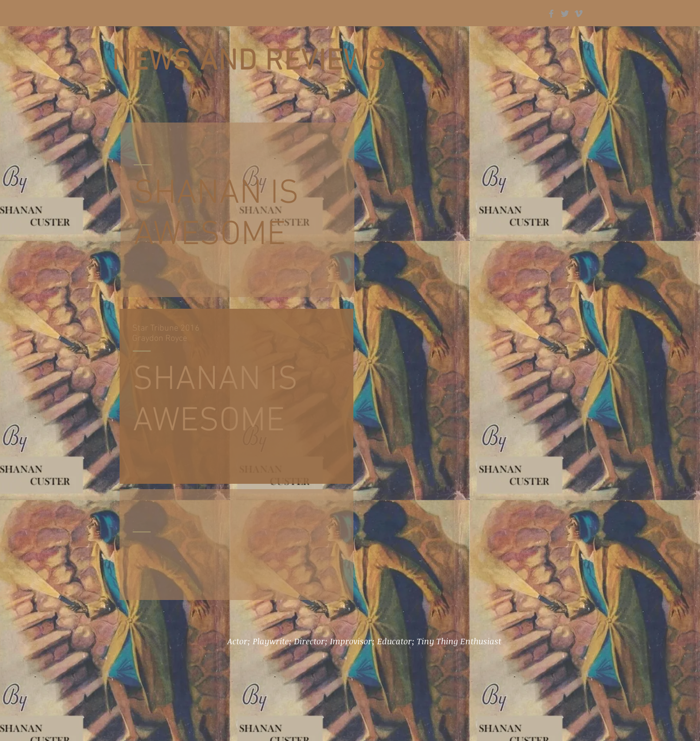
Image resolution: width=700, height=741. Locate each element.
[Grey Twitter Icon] (565, 14)
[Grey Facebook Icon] (551, 14)
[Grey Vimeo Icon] (578, 14)
